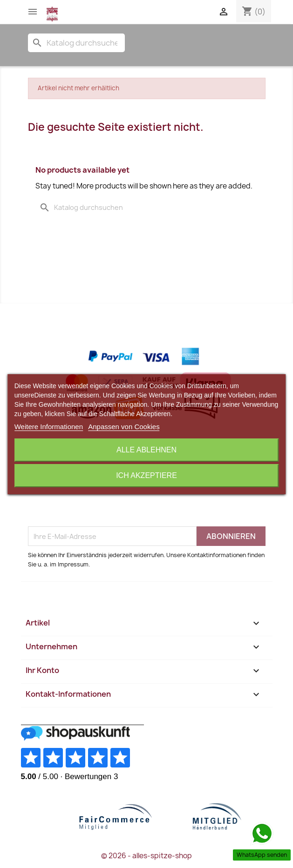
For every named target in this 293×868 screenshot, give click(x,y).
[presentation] (99, 504)
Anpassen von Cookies (124, 427)
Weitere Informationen (49, 427)
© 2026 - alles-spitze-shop (146, 856)
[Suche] (76, 43)
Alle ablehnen (146, 450)
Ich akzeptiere (146, 475)
